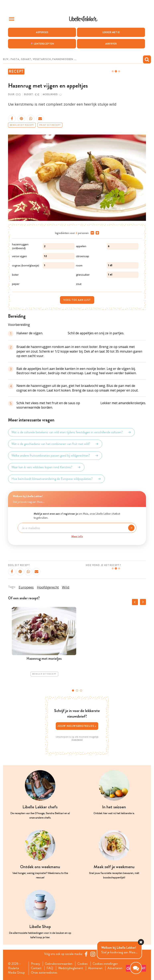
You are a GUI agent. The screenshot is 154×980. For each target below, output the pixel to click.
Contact (36, 968)
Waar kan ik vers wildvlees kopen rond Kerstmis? (46, 467)
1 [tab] (73, 690)
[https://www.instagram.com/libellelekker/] (93, 954)
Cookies (83, 964)
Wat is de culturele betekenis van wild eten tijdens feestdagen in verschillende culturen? (71, 432)
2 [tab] (77, 690)
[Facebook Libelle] (86, 954)
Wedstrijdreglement (71, 968)
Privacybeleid (77, 740)
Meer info (77, 536)
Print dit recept (50, 125)
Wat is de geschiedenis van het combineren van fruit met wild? (55, 444)
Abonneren (95, 968)
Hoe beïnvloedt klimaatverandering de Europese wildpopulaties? (56, 479)
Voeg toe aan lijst (77, 300)
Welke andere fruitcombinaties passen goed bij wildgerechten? (55, 456)
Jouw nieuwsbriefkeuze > (77, 726)
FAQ (50, 968)
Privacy (35, 964)
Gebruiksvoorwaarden (59, 964)
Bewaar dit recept (22, 125)
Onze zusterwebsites (44, 973)
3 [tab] (81, 690)
